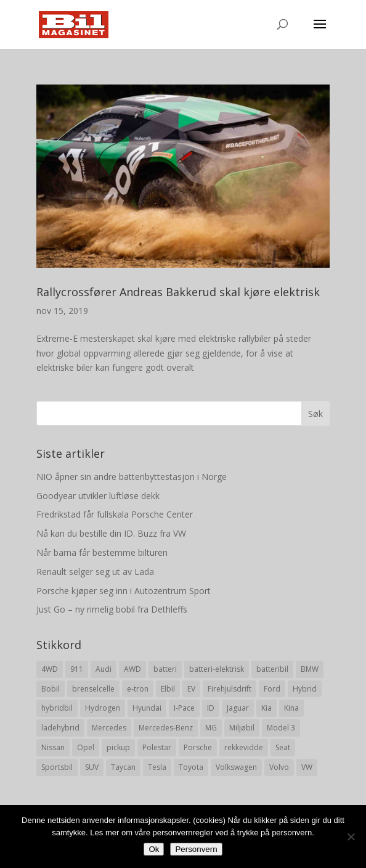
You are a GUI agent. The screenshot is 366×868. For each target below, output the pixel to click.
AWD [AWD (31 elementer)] (132, 669)
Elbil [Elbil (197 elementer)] (168, 689)
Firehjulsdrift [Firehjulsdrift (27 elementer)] (230, 689)
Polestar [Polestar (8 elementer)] (157, 747)
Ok (154, 849)
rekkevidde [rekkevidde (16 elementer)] (244, 747)
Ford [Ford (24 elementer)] (272, 689)
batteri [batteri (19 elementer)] (165, 669)
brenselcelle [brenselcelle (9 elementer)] (93, 689)
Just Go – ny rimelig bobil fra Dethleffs (112, 609)
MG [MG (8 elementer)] (211, 728)
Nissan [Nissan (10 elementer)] (53, 747)
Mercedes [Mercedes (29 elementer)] (109, 728)
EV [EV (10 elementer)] (191, 689)
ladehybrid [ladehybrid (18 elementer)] (60, 728)
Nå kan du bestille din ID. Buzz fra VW (111, 533)
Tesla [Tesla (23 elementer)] (157, 767)
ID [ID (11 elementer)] (211, 708)
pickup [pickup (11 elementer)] (118, 747)
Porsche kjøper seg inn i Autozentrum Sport (124, 591)
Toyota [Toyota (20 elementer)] (191, 767)
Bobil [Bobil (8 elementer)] (51, 689)
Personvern (196, 849)
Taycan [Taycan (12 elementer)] (123, 767)
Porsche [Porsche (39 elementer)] (198, 747)
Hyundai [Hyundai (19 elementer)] (147, 708)
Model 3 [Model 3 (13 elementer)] (281, 728)
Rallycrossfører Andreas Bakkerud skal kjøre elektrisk (178, 292)
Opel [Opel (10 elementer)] (86, 747)
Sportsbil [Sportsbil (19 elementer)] (57, 767)
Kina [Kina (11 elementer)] (291, 708)
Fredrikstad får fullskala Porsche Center (115, 514)
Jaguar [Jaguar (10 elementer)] (238, 708)
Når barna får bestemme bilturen (102, 552)
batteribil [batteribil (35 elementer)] (272, 669)
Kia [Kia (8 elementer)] (266, 708)
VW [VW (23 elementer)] (307, 767)
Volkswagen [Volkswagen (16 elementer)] (236, 767)
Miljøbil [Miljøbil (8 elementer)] (242, 728)
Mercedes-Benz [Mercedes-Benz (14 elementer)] (166, 728)
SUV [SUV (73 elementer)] (92, 767)
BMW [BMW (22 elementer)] (310, 669)
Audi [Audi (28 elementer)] (104, 669)
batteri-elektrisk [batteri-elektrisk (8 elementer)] (217, 669)
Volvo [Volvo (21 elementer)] (279, 767)
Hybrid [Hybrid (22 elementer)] (305, 689)
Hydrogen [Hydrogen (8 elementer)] (103, 708)
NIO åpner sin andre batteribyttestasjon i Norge (132, 477)
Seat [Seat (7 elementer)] (283, 747)
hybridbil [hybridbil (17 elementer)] (57, 708)
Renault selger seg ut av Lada (95, 572)
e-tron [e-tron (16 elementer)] (138, 689)
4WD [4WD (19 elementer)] (50, 669)
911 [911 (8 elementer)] (77, 669)
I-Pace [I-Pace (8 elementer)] (184, 708)
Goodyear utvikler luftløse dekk (98, 496)
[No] (351, 837)
